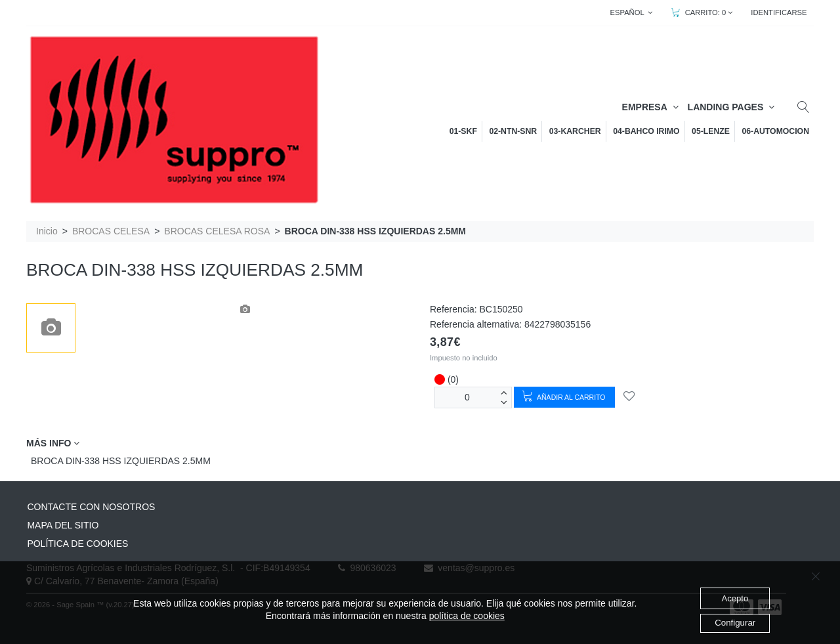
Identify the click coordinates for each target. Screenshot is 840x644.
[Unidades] (467, 397)
